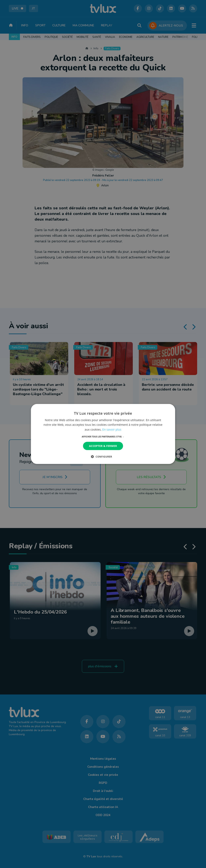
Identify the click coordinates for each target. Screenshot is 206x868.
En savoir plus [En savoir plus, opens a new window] (112, 429)
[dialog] (103, 434)
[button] (103, 437)
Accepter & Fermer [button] (103, 446)
